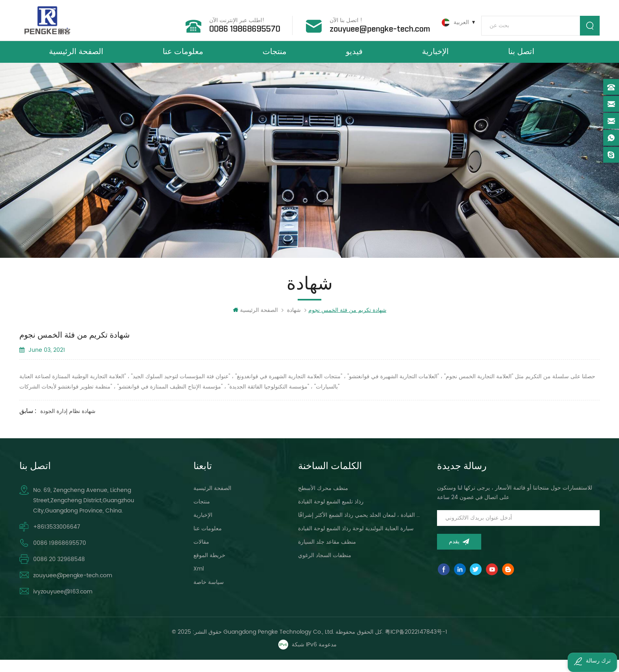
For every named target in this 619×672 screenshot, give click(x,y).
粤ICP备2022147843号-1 (416, 645)
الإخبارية (435, 58)
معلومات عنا (183, 58)
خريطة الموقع (209, 568)
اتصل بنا (521, 58)
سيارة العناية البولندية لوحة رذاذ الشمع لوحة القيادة (356, 541)
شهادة (294, 323)
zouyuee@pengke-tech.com (374, 27)
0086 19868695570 (239, 27)
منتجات (275, 58)
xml (199, 581)
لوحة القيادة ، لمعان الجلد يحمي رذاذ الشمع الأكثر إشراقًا (359, 528)
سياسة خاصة (209, 595)
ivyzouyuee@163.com (63, 604)
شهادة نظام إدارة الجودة (68, 424)
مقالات (201, 555)
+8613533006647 (57, 540)
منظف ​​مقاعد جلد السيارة (327, 555)
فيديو (354, 58)
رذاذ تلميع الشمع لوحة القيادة (331, 514)
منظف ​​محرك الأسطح (323, 501)
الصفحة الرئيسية (76, 58)
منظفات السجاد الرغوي (325, 568)
